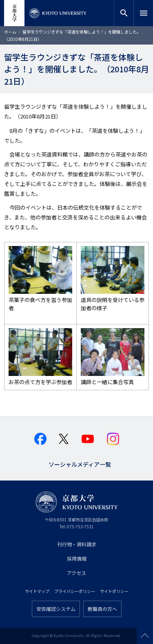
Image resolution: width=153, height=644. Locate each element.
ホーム (10, 32)
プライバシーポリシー (75, 591)
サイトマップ (37, 591)
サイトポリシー (114, 591)
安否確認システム (56, 609)
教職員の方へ (102, 609)
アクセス (76, 573)
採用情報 (77, 558)
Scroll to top (145, 636)
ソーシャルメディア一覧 (80, 464)
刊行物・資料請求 (77, 544)
